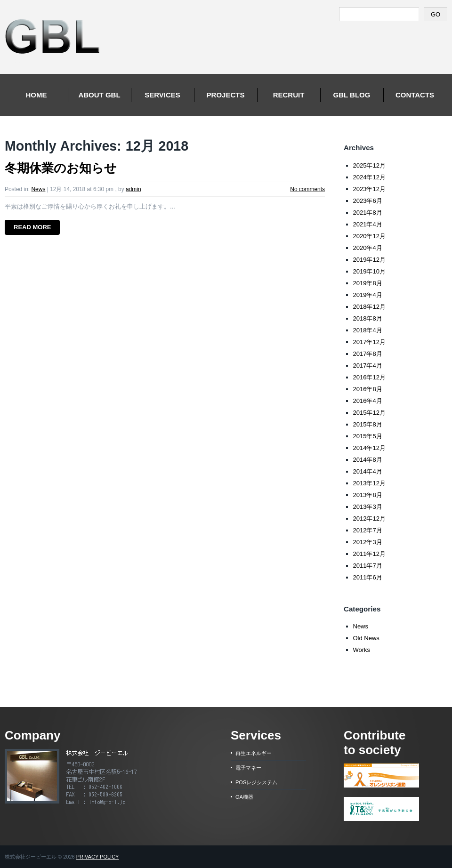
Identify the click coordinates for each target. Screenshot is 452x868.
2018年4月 (368, 330)
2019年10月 (369, 271)
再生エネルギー (254, 753)
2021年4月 (368, 224)
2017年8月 (368, 354)
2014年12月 (369, 448)
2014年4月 (368, 471)
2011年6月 (368, 577)
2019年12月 (369, 260)
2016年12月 (369, 377)
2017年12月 (369, 342)
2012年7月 (368, 530)
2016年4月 (368, 401)
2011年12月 (369, 554)
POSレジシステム (256, 782)
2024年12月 (369, 177)
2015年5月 (368, 436)
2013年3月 (368, 507)
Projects (226, 95)
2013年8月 (368, 495)
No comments (307, 189)
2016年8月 (368, 389)
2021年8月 (368, 213)
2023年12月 (369, 189)
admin (133, 189)
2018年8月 (368, 318)
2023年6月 (368, 201)
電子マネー (248, 768)
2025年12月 (369, 165)
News (38, 189)
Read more (32, 227)
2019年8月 (368, 283)
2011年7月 (368, 566)
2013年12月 (369, 483)
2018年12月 (369, 307)
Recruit (289, 95)
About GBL (99, 95)
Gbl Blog (352, 95)
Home (36, 95)
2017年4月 (368, 366)
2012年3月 (368, 542)
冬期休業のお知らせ (61, 168)
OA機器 (244, 797)
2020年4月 (368, 248)
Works (362, 650)
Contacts (415, 95)
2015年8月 (368, 424)
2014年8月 (368, 460)
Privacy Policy (98, 857)
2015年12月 (369, 413)
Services (162, 95)
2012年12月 (369, 518)
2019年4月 (368, 295)
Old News (366, 638)
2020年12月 (369, 236)
